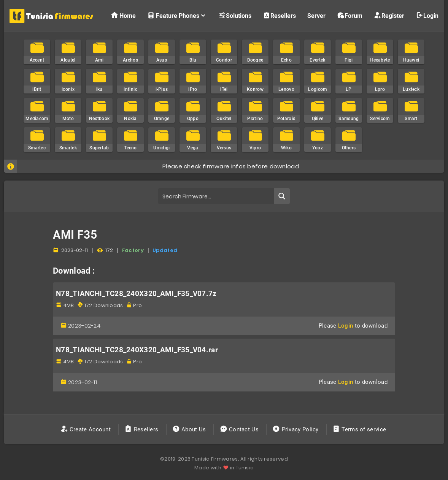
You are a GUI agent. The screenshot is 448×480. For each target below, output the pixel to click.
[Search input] (216, 196)
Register (389, 15)
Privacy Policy (296, 429)
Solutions (235, 15)
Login (427, 15)
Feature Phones (177, 15)
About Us (190, 429)
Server (316, 16)
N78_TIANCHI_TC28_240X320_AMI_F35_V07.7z (136, 294)
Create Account (87, 429)
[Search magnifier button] (282, 196)
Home (123, 15)
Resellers (279, 15)
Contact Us (240, 429)
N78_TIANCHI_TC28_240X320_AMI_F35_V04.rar (137, 350)
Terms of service (360, 429)
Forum (350, 15)
